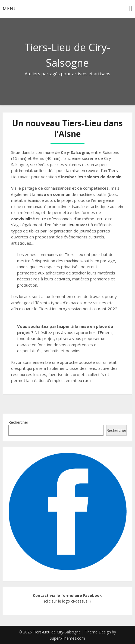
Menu (10, 9)
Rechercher (18, 422)
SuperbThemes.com (67, 638)
